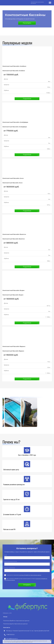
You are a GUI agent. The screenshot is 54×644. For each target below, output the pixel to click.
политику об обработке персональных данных (30, 575)
